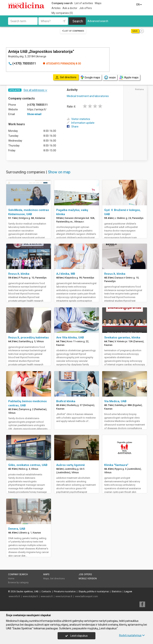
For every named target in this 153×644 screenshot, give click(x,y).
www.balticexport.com (86, 596)
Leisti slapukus (76, 636)
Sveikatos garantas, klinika (122, 338)
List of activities (84, 3)
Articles (56, 8)
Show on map (59, 172)
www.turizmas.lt (64, 596)
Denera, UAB (17, 529)
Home (11, 579)
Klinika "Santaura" (116, 465)
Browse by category (18, 583)
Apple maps (129, 78)
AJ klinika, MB (66, 274)
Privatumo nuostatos (65, 592)
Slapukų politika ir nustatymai (94, 592)
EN (139, 5)
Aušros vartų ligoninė (70, 465)
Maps (98, 3)
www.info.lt (14, 596)
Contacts (46, 592)
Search (78, 21)
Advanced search (98, 21)
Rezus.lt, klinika (19, 274)
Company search (62, 3)
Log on (128, 592)
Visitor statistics (78, 119)
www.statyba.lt (30, 596)
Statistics (117, 592)
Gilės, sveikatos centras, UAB (28, 465)
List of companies (73, 31)
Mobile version (88, 579)
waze (110, 77)
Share (73, 127)
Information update (81, 123)
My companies (62, 13)
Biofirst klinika (66, 401)
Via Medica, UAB (115, 401)
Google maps (90, 78)
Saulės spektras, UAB (27, 592)
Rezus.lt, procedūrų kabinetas (29, 338)
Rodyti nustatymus (132, 635)
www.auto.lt (47, 596)
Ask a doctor (70, 8)
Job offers (86, 8)
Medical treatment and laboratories (88, 96)
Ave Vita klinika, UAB (70, 338)
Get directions (57, 579)
